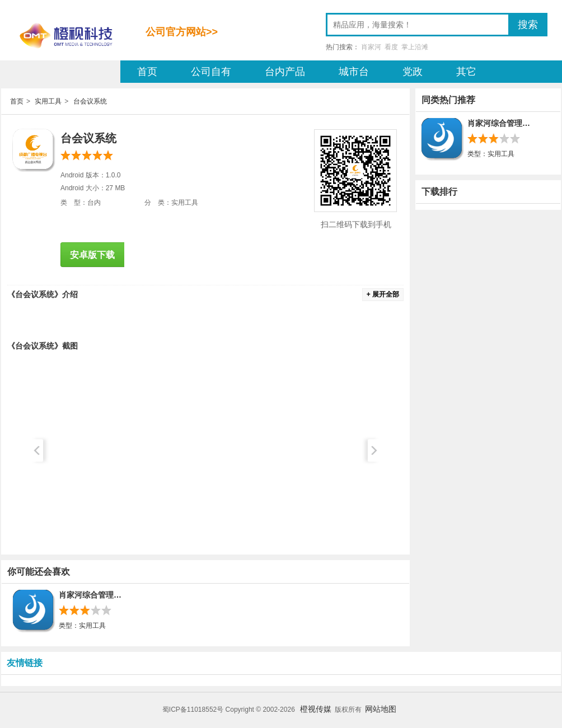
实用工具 (48, 101)
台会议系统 (90, 101)
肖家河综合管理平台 (94, 595)
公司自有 (211, 72)
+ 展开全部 (383, 294)
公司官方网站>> (182, 32)
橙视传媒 (316, 709)
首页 (147, 72)
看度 (391, 47)
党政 (413, 72)
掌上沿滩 (415, 47)
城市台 (354, 72)
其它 (466, 72)
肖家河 (371, 47)
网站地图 (381, 709)
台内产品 (285, 72)
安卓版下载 (92, 255)
